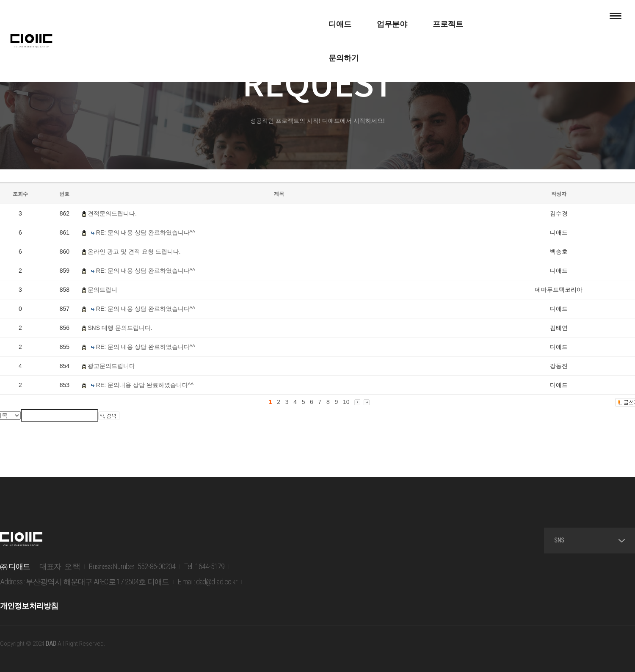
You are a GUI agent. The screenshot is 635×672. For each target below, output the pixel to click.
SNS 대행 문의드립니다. (120, 328)
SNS (589, 540)
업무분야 (288, 17)
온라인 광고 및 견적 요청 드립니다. (134, 252)
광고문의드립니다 (111, 366)
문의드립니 (102, 290)
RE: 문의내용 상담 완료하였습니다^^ (145, 385)
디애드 (236, 17)
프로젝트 (344, 17)
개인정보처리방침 (29, 606)
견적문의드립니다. (112, 213)
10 (346, 402)
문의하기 (400, 17)
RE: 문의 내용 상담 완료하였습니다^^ (146, 232)
